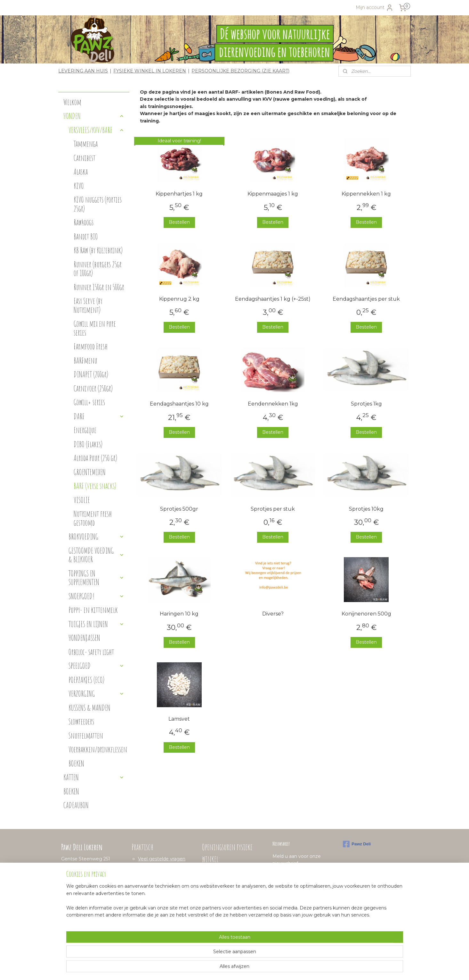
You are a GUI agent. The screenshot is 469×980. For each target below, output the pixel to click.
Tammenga (86, 144)
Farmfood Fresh (91, 346)
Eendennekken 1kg (273, 404)
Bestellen (179, 222)
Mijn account (375, 8)
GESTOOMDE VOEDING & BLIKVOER (96, 555)
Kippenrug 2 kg (179, 299)
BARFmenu (85, 360)
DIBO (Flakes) (88, 444)
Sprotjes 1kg (366, 404)
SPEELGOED (96, 666)
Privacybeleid (153, 887)
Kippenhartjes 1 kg (179, 194)
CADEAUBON (76, 805)
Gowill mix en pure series (95, 328)
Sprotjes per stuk (273, 509)
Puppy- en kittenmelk (93, 610)
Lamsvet (179, 719)
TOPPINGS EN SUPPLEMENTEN (96, 578)
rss (218, 968)
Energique (85, 430)
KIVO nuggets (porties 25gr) (98, 204)
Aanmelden (291, 878)
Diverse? (273, 614)
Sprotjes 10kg (366, 509)
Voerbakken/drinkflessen (98, 749)
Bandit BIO (86, 236)
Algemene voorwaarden (165, 880)
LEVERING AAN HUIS (83, 71)
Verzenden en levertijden (166, 873)
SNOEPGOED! (96, 596)
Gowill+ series (89, 402)
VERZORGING (96, 694)
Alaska (81, 172)
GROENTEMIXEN (90, 472)
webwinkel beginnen (242, 968)
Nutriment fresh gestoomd (93, 518)
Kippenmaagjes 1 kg (273, 194)
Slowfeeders (81, 721)
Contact (147, 895)
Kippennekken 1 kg (366, 194)
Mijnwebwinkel (298, 968)
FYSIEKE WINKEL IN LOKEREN (150, 71)
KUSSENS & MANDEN (89, 708)
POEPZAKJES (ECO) (86, 680)
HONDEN (94, 116)
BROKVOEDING (96, 536)
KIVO (79, 186)
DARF (99, 416)
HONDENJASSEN (84, 638)
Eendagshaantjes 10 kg (179, 404)
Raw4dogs (84, 222)
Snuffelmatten (86, 736)
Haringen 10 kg (179, 614)
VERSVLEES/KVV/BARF (96, 130)
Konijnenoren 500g (366, 614)
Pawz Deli (357, 844)
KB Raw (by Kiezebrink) (98, 250)
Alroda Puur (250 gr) (95, 458)
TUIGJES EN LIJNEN (96, 624)
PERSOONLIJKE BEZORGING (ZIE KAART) (240, 71)
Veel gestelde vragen (162, 859)
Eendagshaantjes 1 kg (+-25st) (273, 299)
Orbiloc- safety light (91, 652)
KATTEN (94, 777)
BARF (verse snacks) (95, 486)
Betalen (147, 866)
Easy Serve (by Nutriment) (88, 305)
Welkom (72, 102)
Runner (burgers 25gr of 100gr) (98, 269)
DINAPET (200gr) (91, 374)
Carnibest (85, 158)
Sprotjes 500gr (179, 509)
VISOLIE (82, 500)
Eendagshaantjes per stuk (366, 299)
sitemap (206, 968)
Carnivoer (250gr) (93, 388)
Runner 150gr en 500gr (99, 287)
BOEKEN (76, 763)
